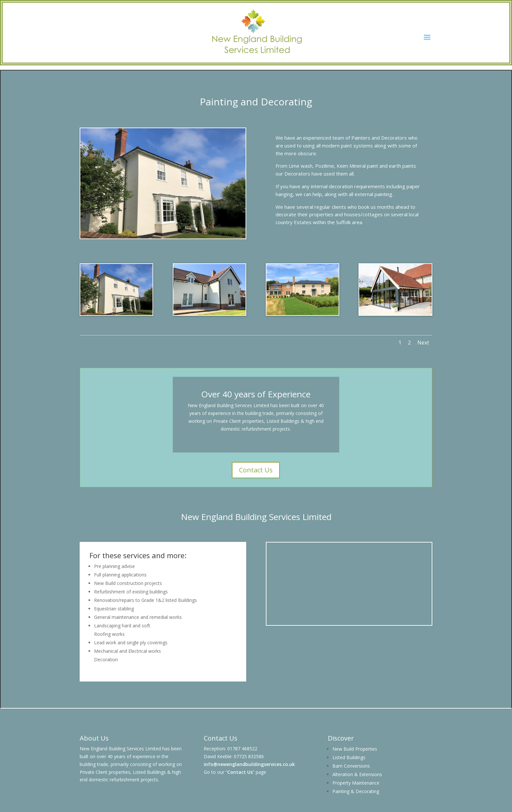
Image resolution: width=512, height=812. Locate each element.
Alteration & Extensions (357, 774)
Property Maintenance (356, 783)
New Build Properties (355, 749)
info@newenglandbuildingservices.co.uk (249, 764)
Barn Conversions (351, 766)
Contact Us (256, 470)
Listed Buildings (349, 757)
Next (423, 343)
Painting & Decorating (356, 791)
